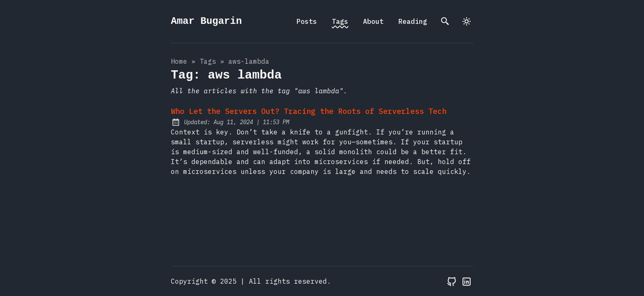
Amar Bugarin (206, 21)
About (373, 21)
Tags (340, 21)
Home (179, 61)
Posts (307, 21)
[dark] (467, 21)
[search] (445, 21)
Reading (413, 21)
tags (208, 61)
